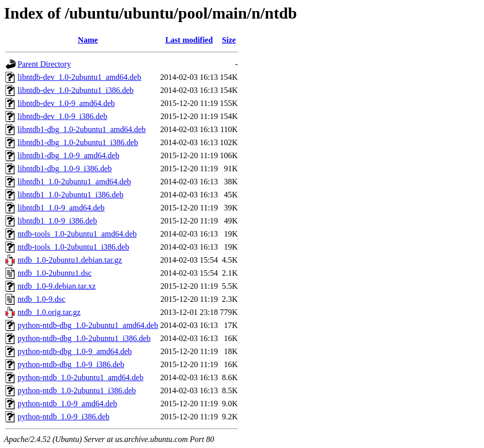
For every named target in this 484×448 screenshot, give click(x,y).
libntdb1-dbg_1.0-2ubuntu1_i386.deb (78, 142)
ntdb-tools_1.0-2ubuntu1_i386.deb (73, 247)
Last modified (189, 40)
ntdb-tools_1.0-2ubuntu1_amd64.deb (77, 234)
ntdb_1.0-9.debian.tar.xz (57, 286)
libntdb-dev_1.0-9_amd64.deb (66, 103)
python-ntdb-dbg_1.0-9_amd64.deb (75, 351)
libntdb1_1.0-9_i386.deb (57, 221)
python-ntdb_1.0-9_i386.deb (64, 417)
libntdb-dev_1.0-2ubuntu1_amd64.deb (79, 77)
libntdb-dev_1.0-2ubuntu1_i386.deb (76, 90)
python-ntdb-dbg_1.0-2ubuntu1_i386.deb (84, 338)
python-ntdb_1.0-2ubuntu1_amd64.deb (81, 377)
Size (229, 40)
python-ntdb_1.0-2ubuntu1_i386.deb (77, 390)
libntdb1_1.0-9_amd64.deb (61, 208)
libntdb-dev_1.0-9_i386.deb (63, 116)
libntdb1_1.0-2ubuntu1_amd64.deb (74, 182)
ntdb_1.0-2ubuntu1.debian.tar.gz (70, 260)
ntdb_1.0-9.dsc (41, 299)
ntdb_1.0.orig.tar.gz (49, 312)
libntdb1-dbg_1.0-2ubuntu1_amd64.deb (82, 129)
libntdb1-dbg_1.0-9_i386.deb (65, 169)
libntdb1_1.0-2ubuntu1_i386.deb (71, 195)
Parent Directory (44, 64)
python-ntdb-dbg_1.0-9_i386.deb (71, 364)
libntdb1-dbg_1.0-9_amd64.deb (69, 155)
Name (88, 40)
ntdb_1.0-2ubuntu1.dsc (55, 273)
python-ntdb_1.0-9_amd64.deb (67, 404)
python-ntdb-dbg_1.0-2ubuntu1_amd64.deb (88, 325)
